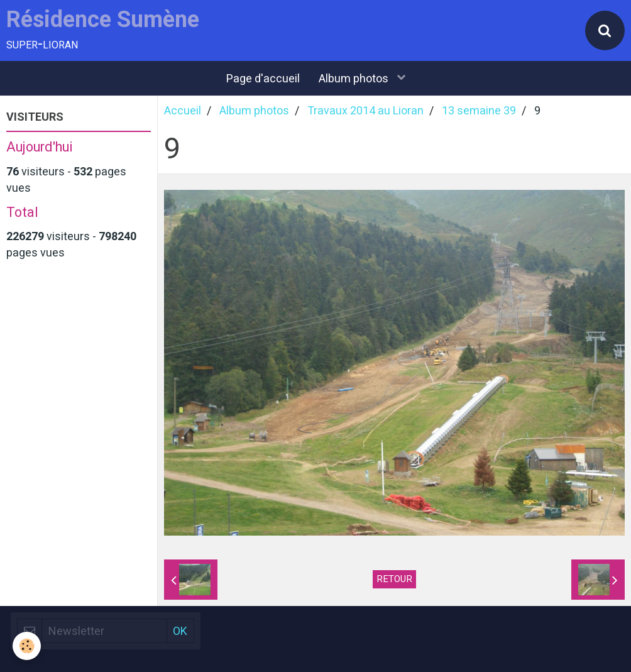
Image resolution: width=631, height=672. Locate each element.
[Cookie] (27, 646)
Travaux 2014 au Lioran (365, 110)
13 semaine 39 (479, 110)
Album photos (355, 78)
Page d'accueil (263, 78)
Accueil (183, 110)
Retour (394, 579)
